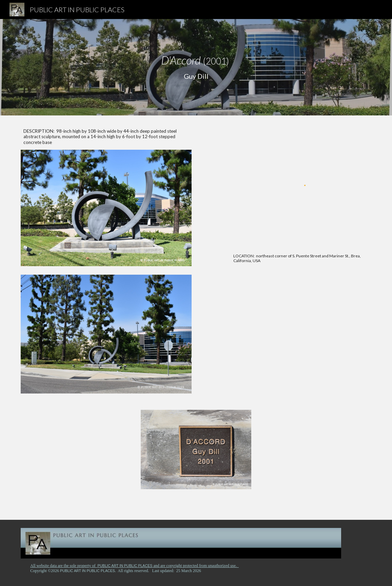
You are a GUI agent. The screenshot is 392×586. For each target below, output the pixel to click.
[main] (196, 67)
